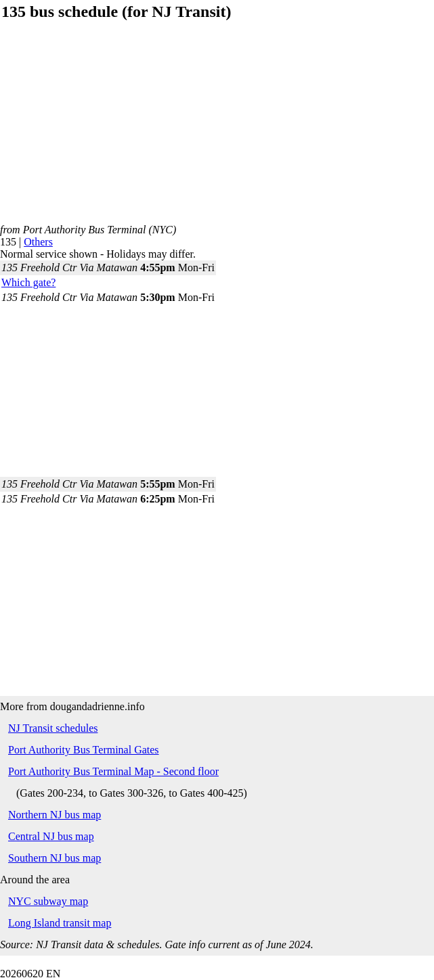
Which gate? (28, 282)
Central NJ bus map (51, 836)
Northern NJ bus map (55, 815)
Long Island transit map (60, 923)
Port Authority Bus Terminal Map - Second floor (113, 771)
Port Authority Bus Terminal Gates (84, 750)
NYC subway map (48, 901)
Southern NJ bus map (55, 858)
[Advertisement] (217, 129)
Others (38, 242)
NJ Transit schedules (53, 728)
